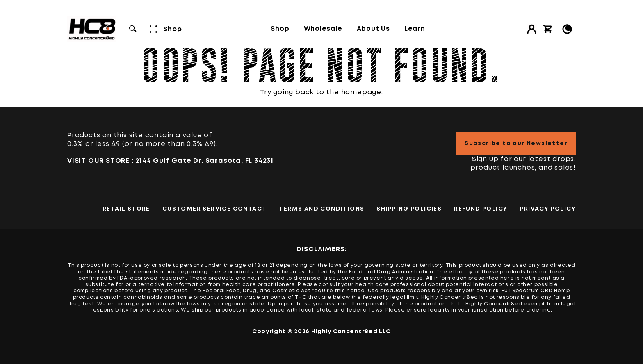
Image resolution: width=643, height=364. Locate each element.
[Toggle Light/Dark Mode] (567, 29)
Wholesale (323, 29)
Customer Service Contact (215, 209)
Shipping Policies (409, 209)
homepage (361, 92)
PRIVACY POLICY (548, 209)
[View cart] (548, 29)
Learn (415, 29)
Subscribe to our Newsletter (516, 143)
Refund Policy (481, 209)
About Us (373, 29)
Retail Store (126, 209)
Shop (280, 29)
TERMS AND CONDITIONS (321, 209)
